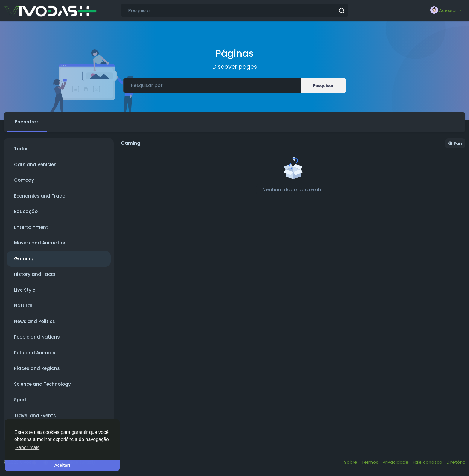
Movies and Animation (40, 243)
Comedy (24, 180)
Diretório (456, 462)
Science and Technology (42, 384)
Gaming (24, 259)
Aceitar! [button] (62, 465)
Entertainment (31, 227)
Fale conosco (428, 462)
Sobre (351, 462)
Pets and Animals (35, 353)
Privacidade (396, 462)
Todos (21, 149)
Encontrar (27, 122)
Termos (370, 462)
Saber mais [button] (27, 447)
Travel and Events (35, 415)
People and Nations (37, 337)
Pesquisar (323, 86)
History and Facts (35, 274)
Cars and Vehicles (35, 164)
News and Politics (35, 321)
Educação (26, 211)
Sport (20, 400)
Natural (23, 306)
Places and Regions (37, 368)
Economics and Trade (40, 196)
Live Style (25, 290)
